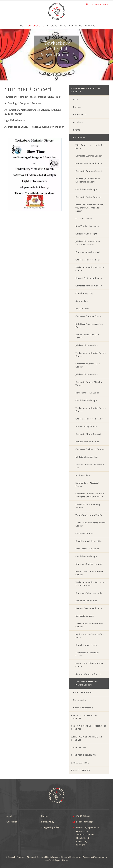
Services (77, 107)
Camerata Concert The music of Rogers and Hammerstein (90, 495)
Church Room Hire (82, 692)
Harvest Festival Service (87, 442)
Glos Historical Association (89, 541)
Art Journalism (83, 475)
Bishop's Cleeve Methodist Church (89, 728)
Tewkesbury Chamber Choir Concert (89, 625)
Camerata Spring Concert (88, 197)
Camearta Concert (85, 533)
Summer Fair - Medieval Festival (87, 484)
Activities (78, 122)
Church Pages (54, 860)
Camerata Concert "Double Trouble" (89, 384)
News (63, 26)
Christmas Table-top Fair (88, 260)
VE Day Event (82, 309)
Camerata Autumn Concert (89, 171)
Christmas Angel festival (88, 252)
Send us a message (85, 822)
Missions (52, 26)
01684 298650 (83, 816)
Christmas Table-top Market (89, 419)
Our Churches (36, 26)
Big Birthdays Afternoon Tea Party (90, 636)
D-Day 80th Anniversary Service (88, 506)
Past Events (79, 137)
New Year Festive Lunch (87, 226)
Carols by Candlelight (86, 189)
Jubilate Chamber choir (87, 345)
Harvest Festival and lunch (89, 163)
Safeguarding (80, 700)
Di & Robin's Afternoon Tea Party (89, 325)
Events (77, 130)
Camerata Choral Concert (88, 434)
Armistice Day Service (86, 426)
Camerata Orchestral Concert (90, 449)
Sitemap (65, 857)
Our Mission (12, 822)
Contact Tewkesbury (83, 708)
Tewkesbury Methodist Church (87, 90)
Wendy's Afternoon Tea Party (90, 515)
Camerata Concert (85, 616)
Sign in (89, 4)
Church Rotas (80, 115)
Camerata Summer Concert (89, 156)
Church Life (79, 747)
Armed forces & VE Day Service (87, 336)
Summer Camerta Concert (88, 674)
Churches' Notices (83, 755)
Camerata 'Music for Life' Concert (88, 365)
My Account (102, 4)
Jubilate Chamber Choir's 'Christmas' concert (88, 180)
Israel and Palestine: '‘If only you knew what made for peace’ (90, 208)
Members (90, 26)
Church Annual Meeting (87, 645)
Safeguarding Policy (50, 827)
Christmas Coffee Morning (89, 564)
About (21, 26)
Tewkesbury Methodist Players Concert (91, 269)
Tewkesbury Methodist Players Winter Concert (91, 584)
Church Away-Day (85, 293)
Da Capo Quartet (84, 218)
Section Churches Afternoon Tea (90, 466)
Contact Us (76, 26)
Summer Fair (82, 301)
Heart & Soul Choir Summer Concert (89, 573)
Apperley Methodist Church (84, 717)
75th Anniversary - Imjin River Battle (91, 147)
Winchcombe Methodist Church (87, 738)
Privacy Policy (81, 770)
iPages (96, 857)
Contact (45, 816)
